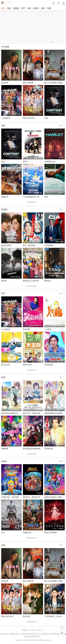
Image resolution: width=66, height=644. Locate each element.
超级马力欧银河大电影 (53, 497)
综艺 (23, 8)
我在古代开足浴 (29, 118)
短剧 (43, 8)
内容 (46, 118)
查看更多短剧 (33, 622)
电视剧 (16, 8)
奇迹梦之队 (27, 532)
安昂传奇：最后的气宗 (32, 497)
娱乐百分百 (6, 365)
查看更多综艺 (33, 370)
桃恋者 (4, 281)
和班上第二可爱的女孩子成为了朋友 (37, 413)
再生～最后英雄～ (30, 245)
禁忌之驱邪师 (28, 83)
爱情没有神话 (6, 245)
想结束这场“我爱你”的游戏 (11, 413)
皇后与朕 (26, 616)
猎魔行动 (5, 197)
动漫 (29, 8)
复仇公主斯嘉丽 (50, 532)
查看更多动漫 (33, 454)
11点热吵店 (6, 118)
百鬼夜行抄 (49, 449)
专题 (49, 8)
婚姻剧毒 (5, 449)
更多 (62, 125)
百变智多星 (49, 365)
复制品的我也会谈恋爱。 (54, 413)
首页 (3, 8)
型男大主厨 (27, 365)
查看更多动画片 (33, 538)
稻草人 (25, 162)
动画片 (36, 8)
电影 (9, 8)
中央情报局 (49, 245)
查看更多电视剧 (33, 286)
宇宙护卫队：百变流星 (10, 497)
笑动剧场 (26, 329)
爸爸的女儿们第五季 (31, 281)
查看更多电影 (33, 202)
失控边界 (5, 83)
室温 (46, 197)
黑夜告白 (48, 281)
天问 (3, 532)
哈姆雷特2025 (50, 162)
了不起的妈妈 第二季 (31, 197)
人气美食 (48, 329)
